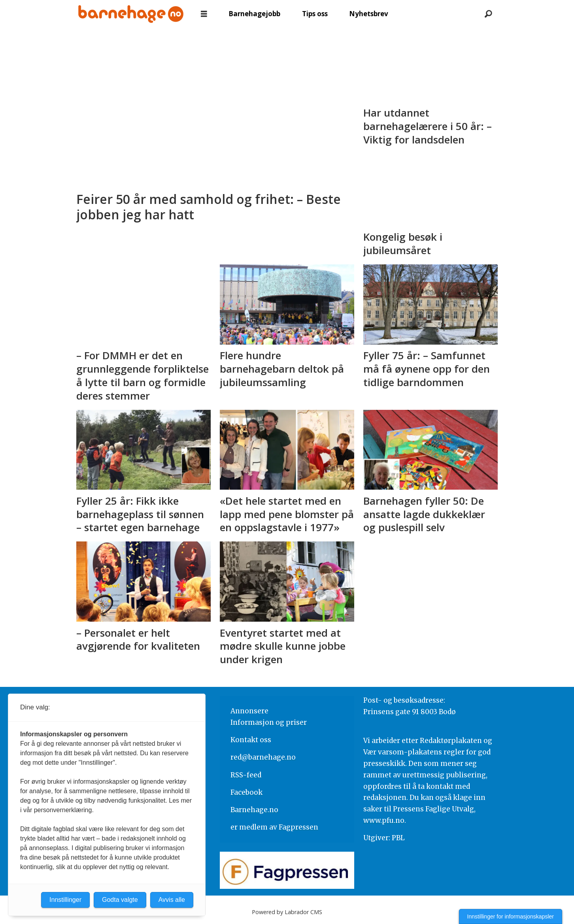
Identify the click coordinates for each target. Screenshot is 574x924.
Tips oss (315, 14)
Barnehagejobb (254, 14)
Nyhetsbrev (369, 14)
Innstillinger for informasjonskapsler (511, 916)
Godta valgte (120, 900)
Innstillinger (65, 900)
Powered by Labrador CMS (287, 912)
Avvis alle (172, 900)
